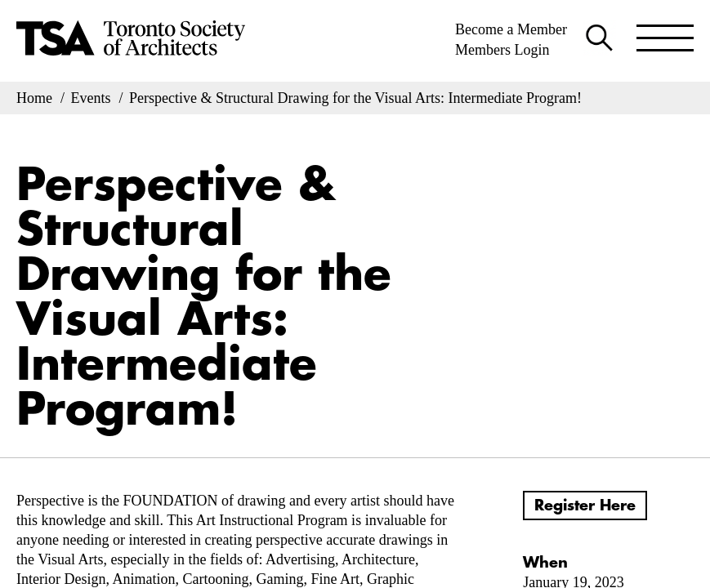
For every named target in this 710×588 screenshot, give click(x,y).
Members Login (502, 50)
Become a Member (511, 29)
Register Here (585, 506)
